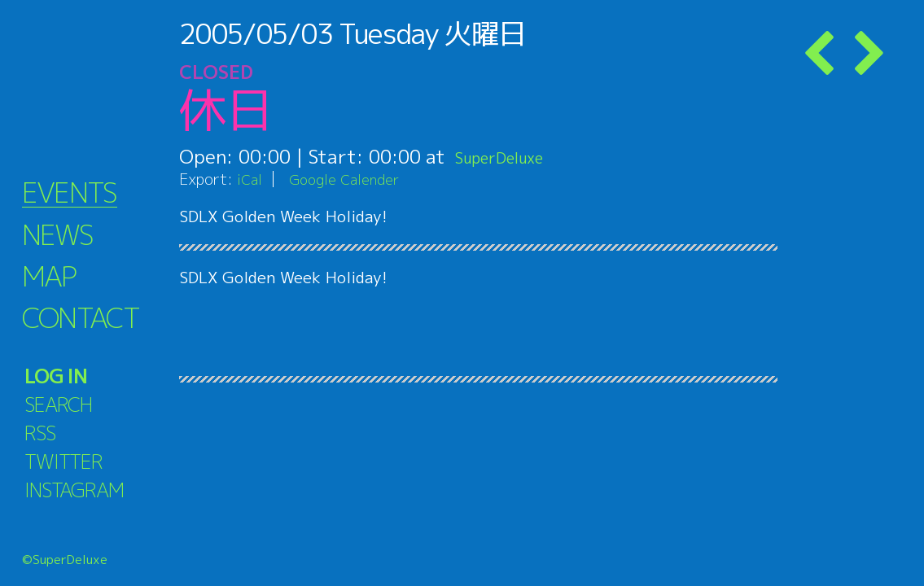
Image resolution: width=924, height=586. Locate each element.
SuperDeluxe (511, 156)
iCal (251, 179)
